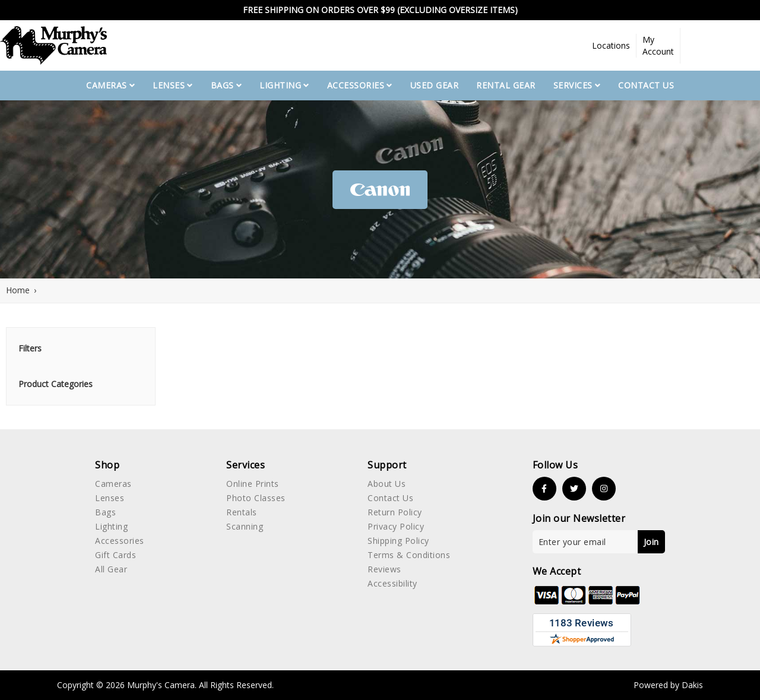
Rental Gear (506, 85)
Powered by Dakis (668, 685)
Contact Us (646, 85)
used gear (435, 85)
